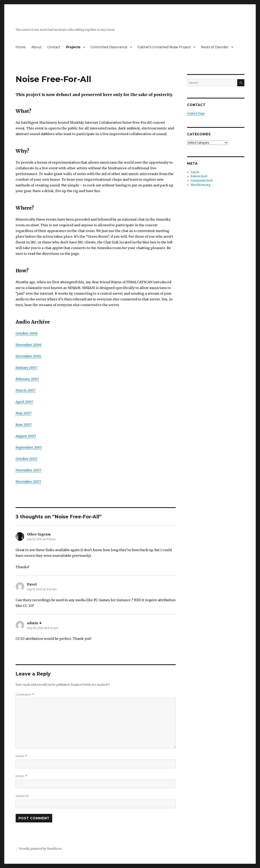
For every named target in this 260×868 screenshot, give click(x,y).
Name (21, 756)
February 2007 (27, 379)
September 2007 (29, 447)
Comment (25, 695)
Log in (195, 172)
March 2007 (25, 390)
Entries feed (199, 176)
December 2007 (28, 482)
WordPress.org (200, 185)
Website (22, 796)
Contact (54, 47)
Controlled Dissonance (109, 47)
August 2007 (26, 436)
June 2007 (24, 425)
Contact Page (196, 113)
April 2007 (24, 402)
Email (21, 776)
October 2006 (27, 333)
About (36, 47)
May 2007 (24, 413)
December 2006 (28, 356)
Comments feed (201, 181)
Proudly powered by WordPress (40, 849)
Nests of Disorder (215, 47)
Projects (73, 47)
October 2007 (27, 459)
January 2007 (26, 368)
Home (21, 47)
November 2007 (28, 470)
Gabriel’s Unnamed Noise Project (164, 47)
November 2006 (29, 345)
